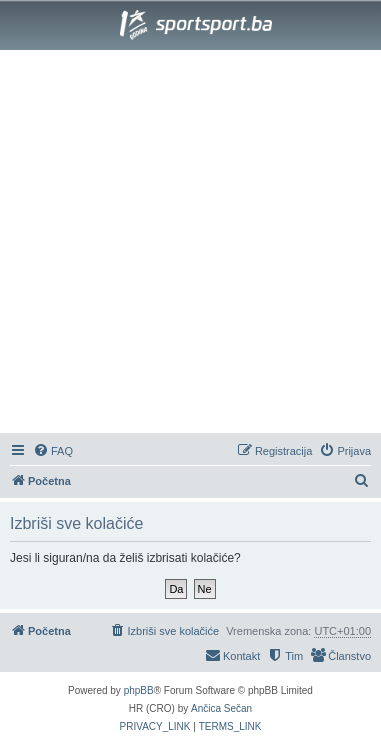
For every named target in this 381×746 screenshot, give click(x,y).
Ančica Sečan (221, 708)
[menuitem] (53, 451)
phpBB (139, 690)
